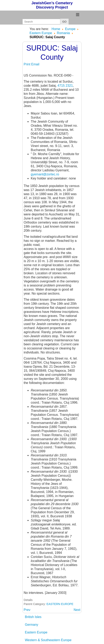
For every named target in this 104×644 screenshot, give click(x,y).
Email (35, 64)
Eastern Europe (36, 632)
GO (64, 22)
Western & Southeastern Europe (48, 640)
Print (27, 64)
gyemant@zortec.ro (45, 174)
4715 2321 (65, 86)
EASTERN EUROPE (60, 604)
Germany (32, 625)
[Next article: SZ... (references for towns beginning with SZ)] (77, 610)
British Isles (33, 617)
